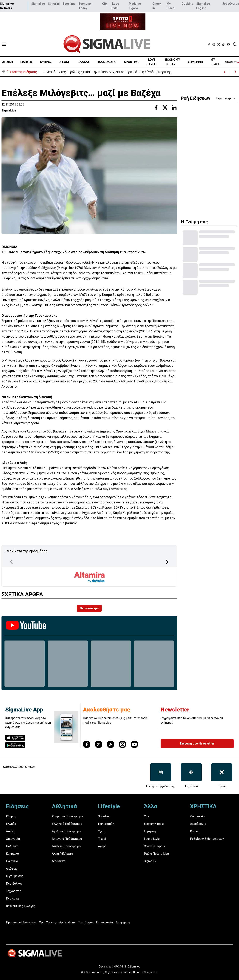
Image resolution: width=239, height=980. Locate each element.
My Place (171, 6)
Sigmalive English (203, 6)
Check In (157, 6)
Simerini (54, 4)
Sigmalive (38, 4)
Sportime (69, 4)
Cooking (187, 4)
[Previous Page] (11, 562)
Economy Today (85, 6)
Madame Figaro (135, 6)
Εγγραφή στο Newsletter (197, 743)
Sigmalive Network (7, 6)
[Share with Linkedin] (174, 108)
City (105, 4)
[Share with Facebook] (156, 108)
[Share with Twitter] (165, 108)
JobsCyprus (231, 4)
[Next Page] (167, 562)
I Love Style (115, 6)
